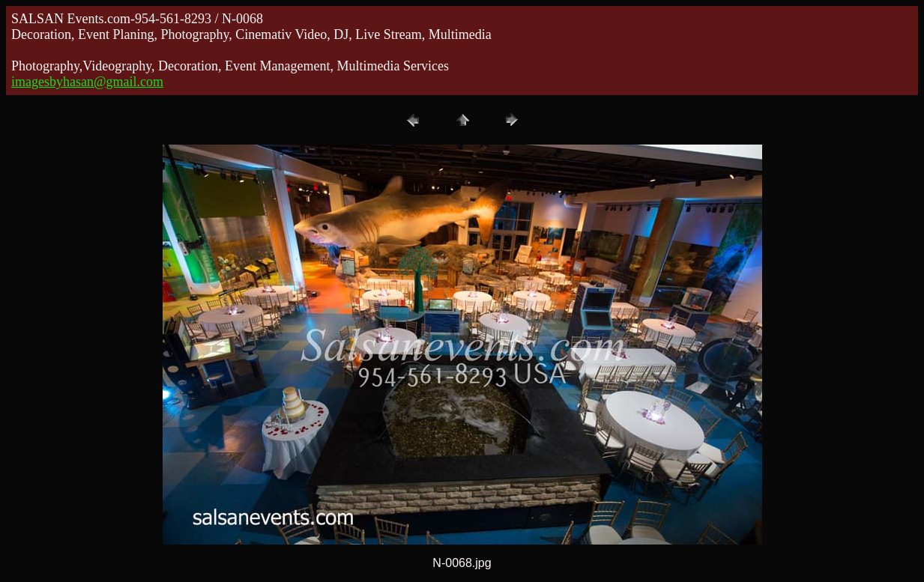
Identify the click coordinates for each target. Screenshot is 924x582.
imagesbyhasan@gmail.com (87, 82)
